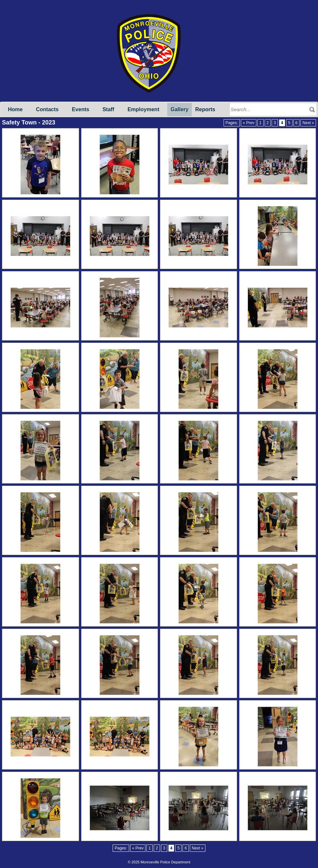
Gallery (180, 109)
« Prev (249, 123)
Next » (308, 123)
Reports (205, 109)
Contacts (47, 109)
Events (80, 109)
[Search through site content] (269, 110)
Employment (143, 109)
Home (15, 109)
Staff (108, 109)
